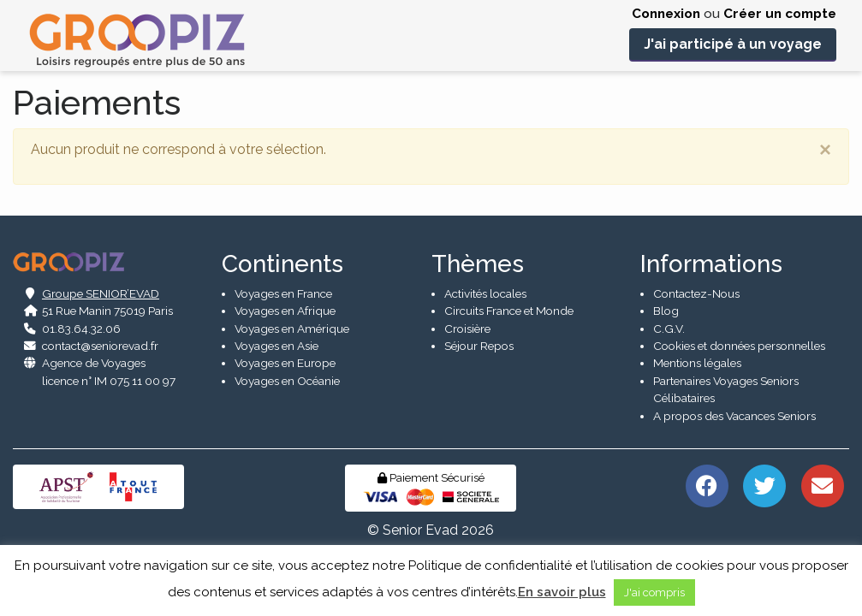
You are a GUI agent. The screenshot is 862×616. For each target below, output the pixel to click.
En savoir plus (562, 592)
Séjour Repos (479, 346)
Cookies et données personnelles (739, 346)
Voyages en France (283, 293)
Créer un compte (780, 14)
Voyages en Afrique (285, 311)
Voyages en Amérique (292, 329)
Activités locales (485, 293)
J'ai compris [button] (654, 592)
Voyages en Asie (276, 346)
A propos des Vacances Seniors (734, 416)
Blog (666, 311)
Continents (282, 264)
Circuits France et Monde (509, 311)
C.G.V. (669, 329)
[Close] (825, 150)
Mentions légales (697, 363)
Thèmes (478, 264)
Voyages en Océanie (287, 381)
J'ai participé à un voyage (733, 44)
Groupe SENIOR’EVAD (101, 293)
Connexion (666, 14)
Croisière (467, 329)
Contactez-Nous (696, 293)
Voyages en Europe (285, 363)
